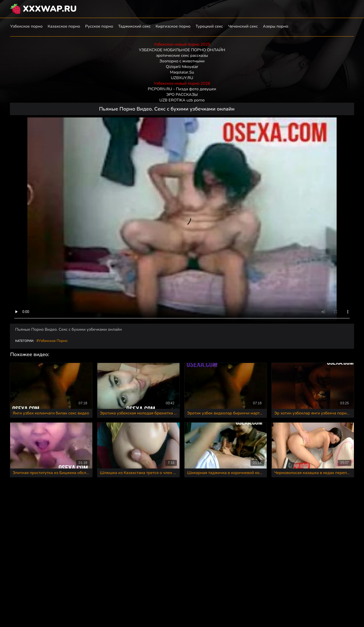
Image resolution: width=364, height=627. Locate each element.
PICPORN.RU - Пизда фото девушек (182, 89)
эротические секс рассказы (182, 56)
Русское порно (99, 26)
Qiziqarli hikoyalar (182, 67)
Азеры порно (276, 26)
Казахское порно (64, 26)
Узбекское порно (26, 26)
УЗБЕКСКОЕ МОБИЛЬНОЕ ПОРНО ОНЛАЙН (182, 50)
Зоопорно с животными (182, 61)
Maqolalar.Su (182, 72)
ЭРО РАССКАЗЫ (182, 95)
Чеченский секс (243, 26)
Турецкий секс (209, 26)
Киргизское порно (173, 26)
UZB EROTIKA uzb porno (182, 100)
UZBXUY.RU (182, 78)
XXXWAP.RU (50, 9)
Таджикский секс (134, 26)
